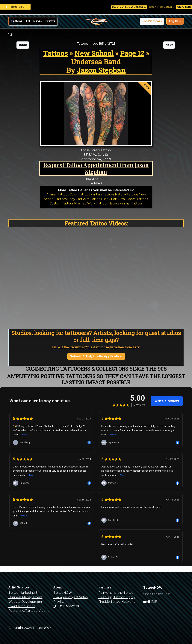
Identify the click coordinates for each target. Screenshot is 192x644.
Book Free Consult (165, 7)
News (37, 21)
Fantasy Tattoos (102, 194)
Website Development (25, 602)
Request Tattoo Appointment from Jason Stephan (96, 168)
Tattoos (17, 21)
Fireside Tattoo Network (117, 602)
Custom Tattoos (61, 203)
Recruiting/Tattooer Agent (29, 611)
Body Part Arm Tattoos (84, 199)
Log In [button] (174, 21)
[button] (152, 21)
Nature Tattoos (127, 194)
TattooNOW (63, 593)
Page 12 (132, 53)
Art (28, 21)
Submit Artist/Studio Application (96, 356)
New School (94, 53)
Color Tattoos (80, 194)
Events (50, 21)
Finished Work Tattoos (91, 203)
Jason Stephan (101, 70)
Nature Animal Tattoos (126, 203)
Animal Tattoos (58, 194)
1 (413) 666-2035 (66, 606)
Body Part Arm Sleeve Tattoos (125, 199)
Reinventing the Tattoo (116, 593)
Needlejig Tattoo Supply (117, 597)
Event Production (22, 606)
